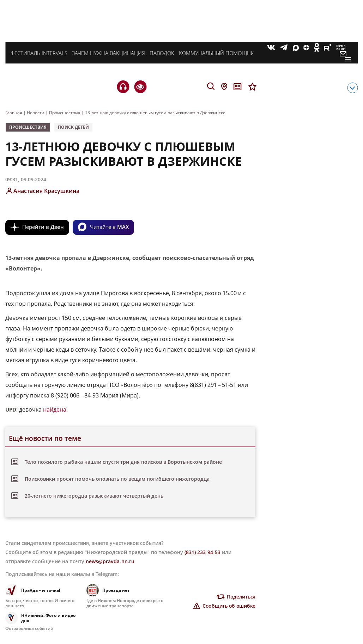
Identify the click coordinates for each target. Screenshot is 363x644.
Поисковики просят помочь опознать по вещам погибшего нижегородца (117, 479)
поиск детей (73, 127)
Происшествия (28, 127)
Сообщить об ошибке (229, 606)
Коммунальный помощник (218, 53)
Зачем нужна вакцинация (108, 53)
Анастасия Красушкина (46, 191)
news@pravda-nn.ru (110, 561)
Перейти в (43, 227)
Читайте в (109, 227)
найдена (55, 409)
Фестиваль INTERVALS (39, 53)
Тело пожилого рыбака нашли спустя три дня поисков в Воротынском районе (123, 462)
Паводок (162, 53)
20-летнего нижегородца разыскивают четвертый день (94, 496)
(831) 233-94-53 (202, 552)
